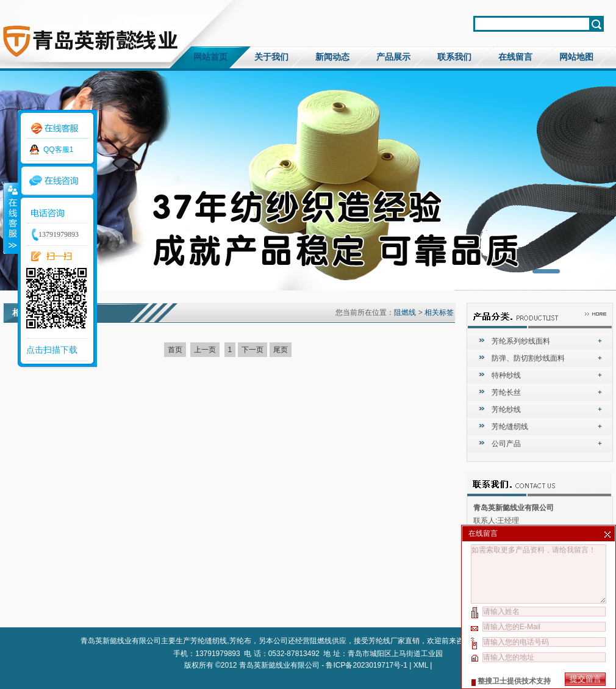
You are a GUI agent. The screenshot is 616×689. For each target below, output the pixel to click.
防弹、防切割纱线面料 (528, 358)
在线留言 (515, 57)
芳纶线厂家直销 (394, 641)
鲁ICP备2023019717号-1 (366, 665)
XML (421, 665)
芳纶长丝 (506, 392)
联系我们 (454, 57)
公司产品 (506, 444)
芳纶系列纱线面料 (521, 341)
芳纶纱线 (506, 409)
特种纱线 (506, 375)
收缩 (10, 218)
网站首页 (210, 57)
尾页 (281, 350)
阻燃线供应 (328, 641)
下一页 (252, 350)
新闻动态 (332, 57)
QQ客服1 (58, 150)
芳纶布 (240, 641)
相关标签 (439, 312)
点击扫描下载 (52, 350)
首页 (175, 350)
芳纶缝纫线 (510, 427)
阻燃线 (405, 312)
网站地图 (576, 57)
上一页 (205, 350)
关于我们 (271, 57)
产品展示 (393, 57)
